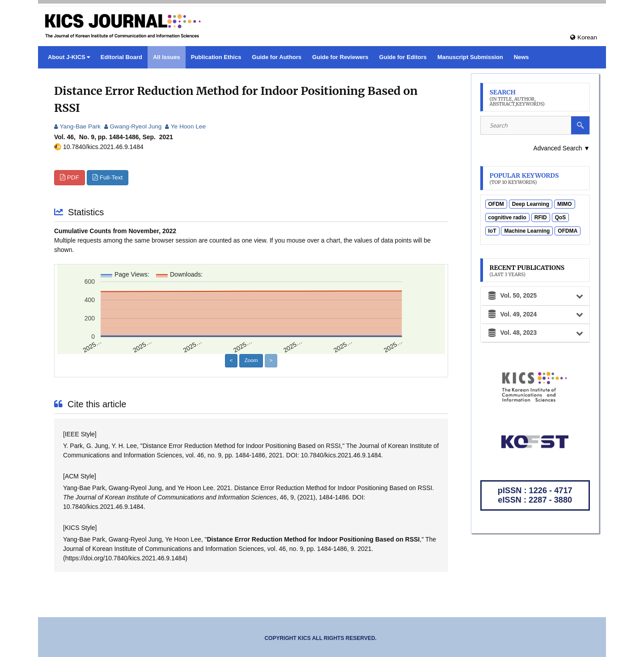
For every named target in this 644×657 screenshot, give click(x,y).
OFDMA (568, 231)
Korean (583, 37)
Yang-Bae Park (78, 126)
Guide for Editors (403, 57)
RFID (541, 218)
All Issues (167, 57)
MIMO (565, 205)
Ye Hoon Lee (189, 126)
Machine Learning (527, 231)
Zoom (251, 361)
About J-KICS (67, 57)
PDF (70, 178)
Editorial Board (121, 57)
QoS (561, 218)
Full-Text (108, 178)
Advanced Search (561, 148)
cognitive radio (507, 218)
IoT (492, 231)
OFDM (496, 205)
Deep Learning (531, 205)
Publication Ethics (216, 57)
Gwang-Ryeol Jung (135, 126)
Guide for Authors (277, 57)
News (521, 57)
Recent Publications (527, 271)
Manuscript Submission (470, 57)
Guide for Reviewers (340, 57)
